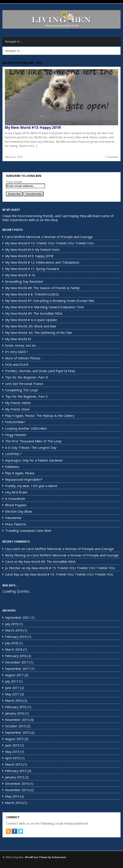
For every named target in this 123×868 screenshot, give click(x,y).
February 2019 (16, 637)
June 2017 (12, 688)
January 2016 (14, 713)
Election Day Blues (19, 511)
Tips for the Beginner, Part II (26, 396)
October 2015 (15, 726)
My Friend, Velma (18, 403)
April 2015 (12, 758)
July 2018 (11, 643)
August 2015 (14, 739)
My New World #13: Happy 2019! (33, 127)
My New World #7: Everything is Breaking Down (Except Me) (50, 301)
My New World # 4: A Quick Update (31, 320)
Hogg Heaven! (16, 435)
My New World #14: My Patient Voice (32, 249)
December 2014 (17, 783)
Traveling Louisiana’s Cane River (28, 530)
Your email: (14, 182)
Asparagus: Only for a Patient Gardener (34, 460)
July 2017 (11, 681)
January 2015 (14, 777)
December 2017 (17, 662)
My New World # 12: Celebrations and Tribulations (42, 262)
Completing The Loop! (22, 390)
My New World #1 (18, 339)
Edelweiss (12, 467)
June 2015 (12, 745)
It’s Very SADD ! (16, 352)
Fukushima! (13, 518)
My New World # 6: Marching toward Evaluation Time (44, 307)
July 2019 (11, 624)
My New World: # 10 (20, 275)
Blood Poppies (16, 505)
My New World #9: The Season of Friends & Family (42, 288)
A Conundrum (15, 499)
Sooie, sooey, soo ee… (22, 345)
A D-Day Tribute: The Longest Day (31, 447)
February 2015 (16, 771)
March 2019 (14, 630)
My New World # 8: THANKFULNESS (32, 294)
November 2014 (17, 790)
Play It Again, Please (20, 473)
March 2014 (14, 803)
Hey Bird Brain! (16, 492)
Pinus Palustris (16, 524)
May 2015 (12, 752)
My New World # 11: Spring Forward (32, 269)
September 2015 (17, 732)
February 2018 (16, 656)
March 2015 (14, 764)
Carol (9, 561)
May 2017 (12, 694)
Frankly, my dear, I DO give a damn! (31, 486)
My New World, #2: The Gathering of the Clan (39, 332)
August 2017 (14, 675)
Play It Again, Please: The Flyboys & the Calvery (40, 416)
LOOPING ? (13, 454)
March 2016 (14, 700)
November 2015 (17, 720)
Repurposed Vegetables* (24, 479)
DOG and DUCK (17, 364)
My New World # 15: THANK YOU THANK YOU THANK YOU (49, 243)
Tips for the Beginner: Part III (27, 377)
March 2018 (14, 649)
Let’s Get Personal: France (24, 384)
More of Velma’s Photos (23, 358)
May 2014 (12, 796)
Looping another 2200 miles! (26, 428)
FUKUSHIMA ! (15, 422)
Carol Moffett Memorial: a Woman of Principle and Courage (49, 237)
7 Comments (112, 157)
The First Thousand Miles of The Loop (33, 441)
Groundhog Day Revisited (24, 281)
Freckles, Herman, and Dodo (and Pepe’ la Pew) (40, 371)
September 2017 (17, 669)
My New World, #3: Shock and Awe (31, 326)
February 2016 (16, 707)
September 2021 (17, 617)
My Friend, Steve (17, 409)
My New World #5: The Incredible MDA (34, 313)
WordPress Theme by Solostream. (46, 857)
